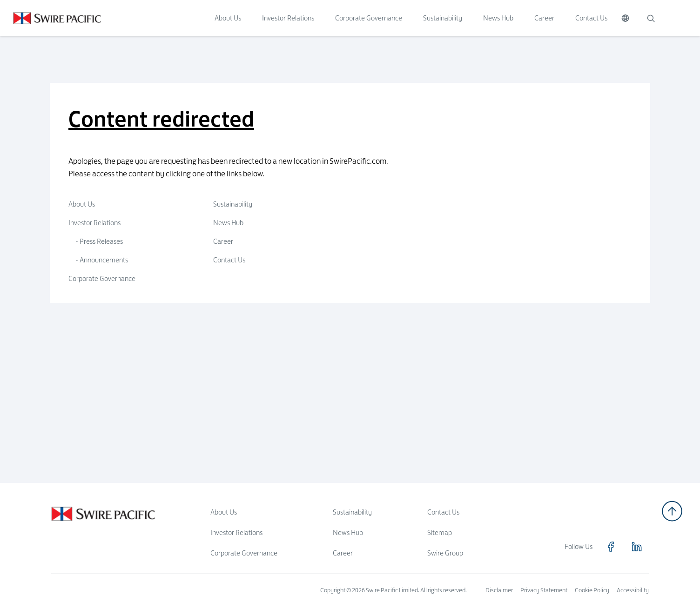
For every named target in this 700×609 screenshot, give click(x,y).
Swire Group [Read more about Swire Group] (445, 553)
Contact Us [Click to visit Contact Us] (591, 18)
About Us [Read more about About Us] (224, 512)
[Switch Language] (625, 18)
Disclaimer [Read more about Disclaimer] (499, 590)
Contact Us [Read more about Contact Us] (443, 512)
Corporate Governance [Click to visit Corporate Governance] (369, 18)
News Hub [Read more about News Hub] (348, 532)
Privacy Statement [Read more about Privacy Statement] (544, 590)
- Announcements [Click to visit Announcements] (102, 260)
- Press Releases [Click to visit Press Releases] (99, 241)
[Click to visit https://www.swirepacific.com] (50, 18)
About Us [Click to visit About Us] (228, 18)
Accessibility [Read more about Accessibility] (633, 590)
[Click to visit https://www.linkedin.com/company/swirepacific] (637, 547)
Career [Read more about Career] (343, 553)
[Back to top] (672, 511)
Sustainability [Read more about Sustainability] (352, 512)
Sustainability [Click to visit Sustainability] (443, 18)
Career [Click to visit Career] (544, 18)
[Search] (651, 18)
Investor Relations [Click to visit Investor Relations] (288, 18)
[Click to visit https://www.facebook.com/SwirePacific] (611, 547)
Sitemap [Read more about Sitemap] (440, 532)
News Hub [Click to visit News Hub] (498, 18)
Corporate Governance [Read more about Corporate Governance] (244, 553)
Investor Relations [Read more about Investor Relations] (236, 532)
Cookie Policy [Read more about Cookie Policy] (592, 590)
